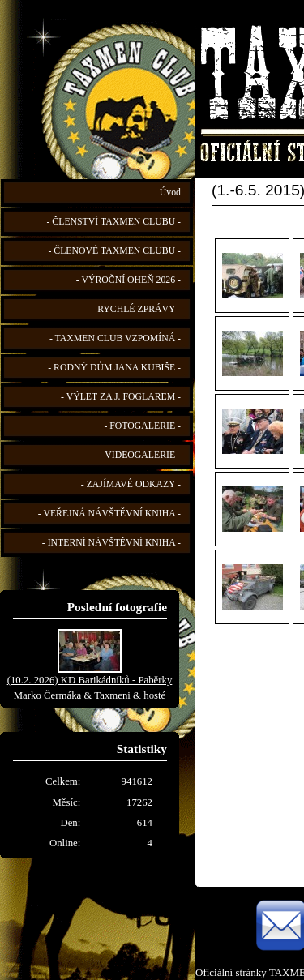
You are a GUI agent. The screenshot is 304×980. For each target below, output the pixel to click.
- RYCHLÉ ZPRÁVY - (136, 309)
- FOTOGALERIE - (142, 426)
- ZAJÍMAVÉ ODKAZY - (131, 484)
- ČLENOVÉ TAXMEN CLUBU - (114, 251)
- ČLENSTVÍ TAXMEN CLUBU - (113, 222)
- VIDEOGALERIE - (140, 455)
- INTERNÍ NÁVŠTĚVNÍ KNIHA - (111, 543)
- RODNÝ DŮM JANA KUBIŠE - (114, 368)
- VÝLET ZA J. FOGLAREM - (121, 397)
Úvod (170, 193)
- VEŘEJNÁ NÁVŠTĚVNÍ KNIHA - (109, 514)
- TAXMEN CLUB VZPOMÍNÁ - (115, 338)
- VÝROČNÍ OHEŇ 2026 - (128, 280)
